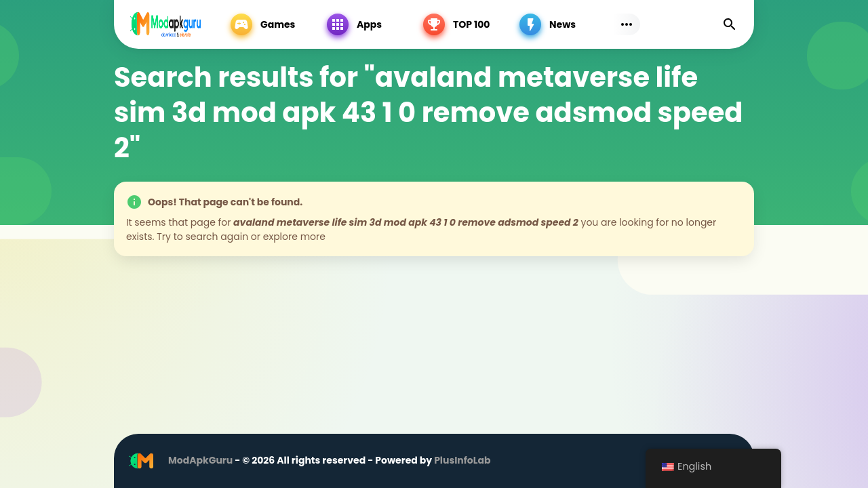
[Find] (730, 24)
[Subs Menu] (627, 24)
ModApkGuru (200, 460)
